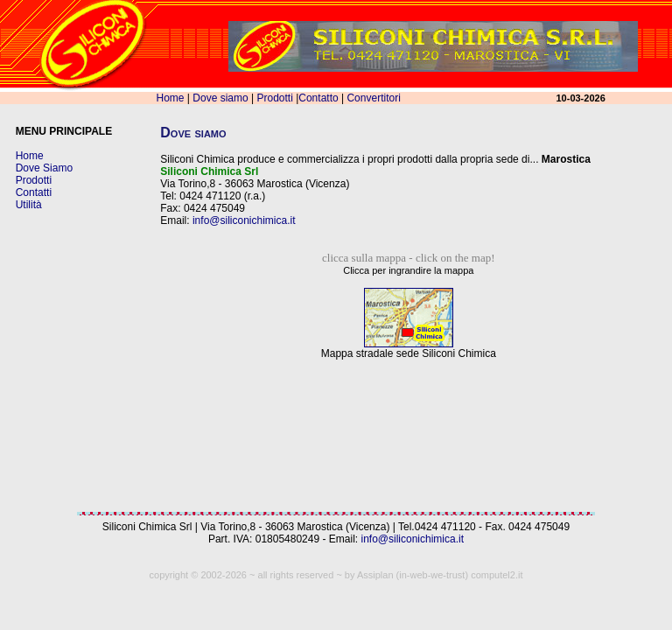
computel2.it (497, 575)
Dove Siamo (44, 168)
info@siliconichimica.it (244, 220)
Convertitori (373, 98)
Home (171, 98)
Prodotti (274, 98)
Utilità (29, 205)
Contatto (318, 98)
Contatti (34, 192)
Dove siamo (220, 98)
